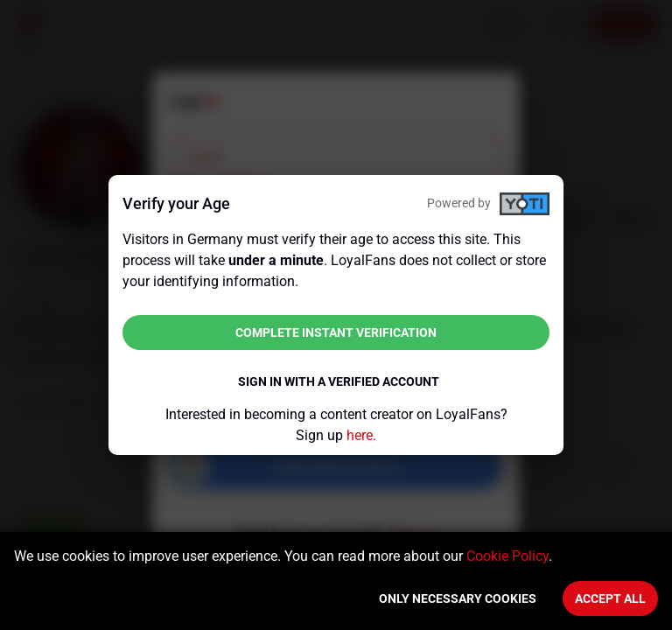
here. (361, 435)
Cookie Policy (507, 556)
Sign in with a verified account (339, 381)
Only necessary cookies (458, 598)
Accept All (610, 598)
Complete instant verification (336, 332)
